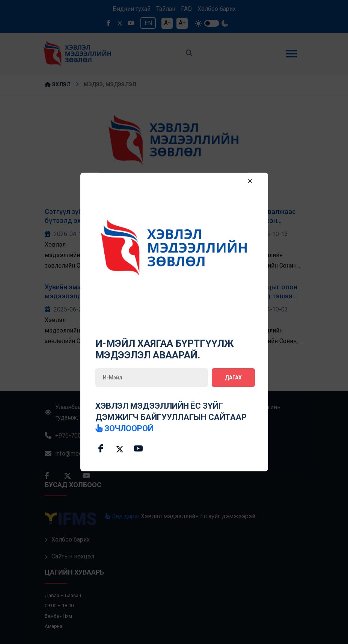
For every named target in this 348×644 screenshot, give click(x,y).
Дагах (233, 378)
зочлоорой (125, 428)
